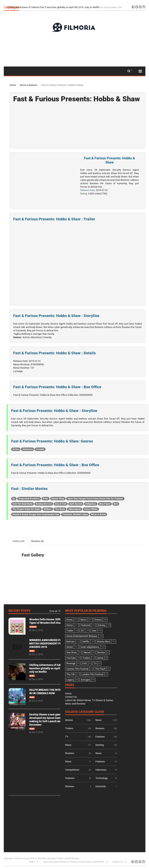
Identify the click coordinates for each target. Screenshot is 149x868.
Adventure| (36, 337)
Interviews (101, 770)
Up (14, 499)
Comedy (40, 449)
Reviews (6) (37, 541)
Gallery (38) (19, 541)
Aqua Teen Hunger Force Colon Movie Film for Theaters (95, 499)
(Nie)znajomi (74, 509)
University (101, 786)
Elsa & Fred (61, 504)
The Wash (60, 509)
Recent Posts (19, 611)
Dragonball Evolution (29, 499)
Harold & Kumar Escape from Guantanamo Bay (36, 514)
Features (100, 737)
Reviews (100, 728)
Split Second (76, 504)
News (32, 651)
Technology (102, 778)
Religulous (91, 504)
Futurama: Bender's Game (75, 514)
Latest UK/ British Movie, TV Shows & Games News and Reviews (74, 862)
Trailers (69, 728)
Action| (26, 337)
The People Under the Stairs (26, 509)
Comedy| (47, 337)
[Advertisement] (75, 49)
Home (13, 85)
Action (16, 449)
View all (53, 611)
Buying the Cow (44, 504)
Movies (69, 720)
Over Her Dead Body (22, 504)
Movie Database (29, 85)
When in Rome (98, 514)
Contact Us (71, 697)
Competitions (72, 770)
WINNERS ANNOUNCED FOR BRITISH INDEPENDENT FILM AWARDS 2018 (47, 643)
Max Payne (105, 504)
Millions (48, 509)
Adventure (27, 449)
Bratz (46, 499)
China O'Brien (91, 509)
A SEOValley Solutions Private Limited (53, 858)
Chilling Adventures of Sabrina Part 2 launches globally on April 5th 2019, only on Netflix (54, 7)
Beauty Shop (58, 499)
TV (67, 737)
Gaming (33, 627)
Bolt (116, 504)
